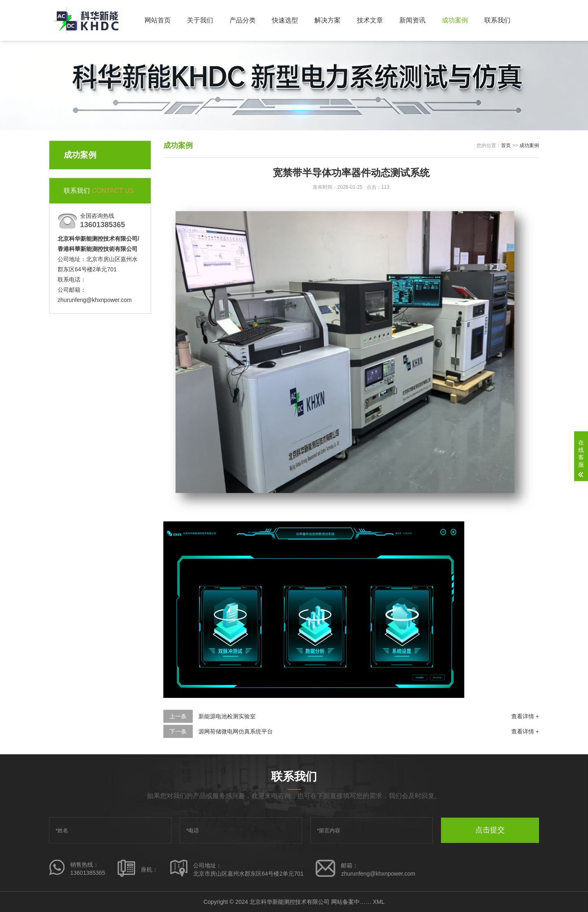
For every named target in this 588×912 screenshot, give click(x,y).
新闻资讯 (412, 20)
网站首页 (158, 20)
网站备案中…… (351, 902)
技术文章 (370, 20)
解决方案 (327, 20)
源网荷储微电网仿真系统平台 (236, 731)
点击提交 (490, 830)
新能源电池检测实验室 (227, 716)
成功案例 (455, 20)
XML (379, 902)
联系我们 (497, 20)
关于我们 (200, 20)
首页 (506, 145)
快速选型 (285, 20)
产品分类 (243, 20)
